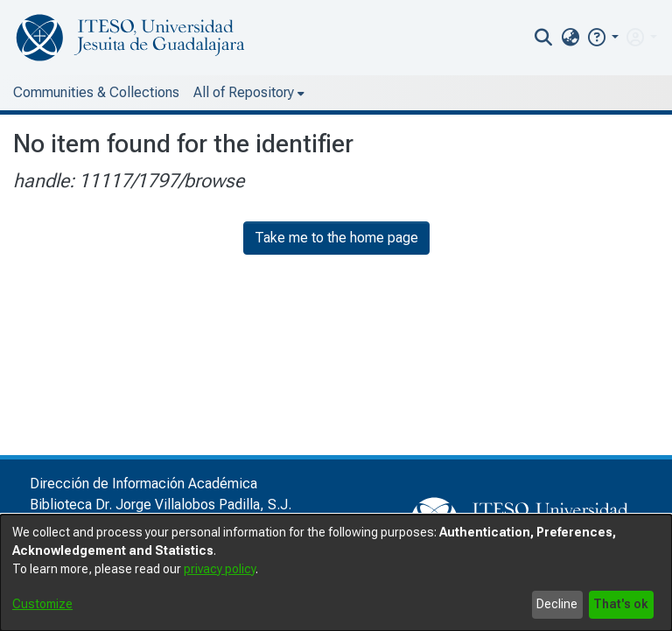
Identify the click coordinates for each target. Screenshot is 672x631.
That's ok (621, 604)
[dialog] (336, 573)
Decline (557, 604)
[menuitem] (570, 38)
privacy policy (220, 569)
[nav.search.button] (544, 38)
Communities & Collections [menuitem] (96, 92)
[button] (602, 37)
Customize (42, 604)
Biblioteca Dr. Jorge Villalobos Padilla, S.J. (161, 505)
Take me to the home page (336, 238)
